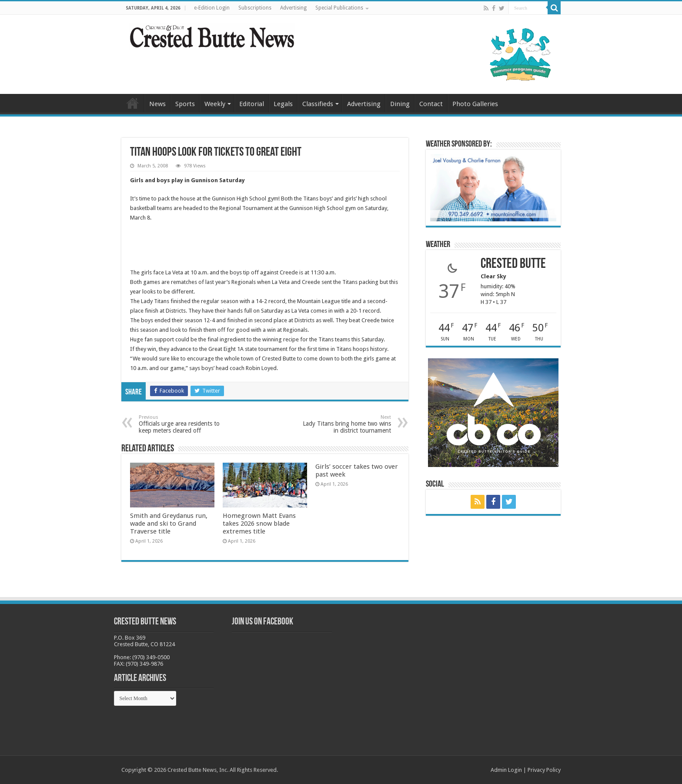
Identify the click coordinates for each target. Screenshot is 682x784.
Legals (283, 104)
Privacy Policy (544, 770)
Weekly (215, 104)
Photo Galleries (475, 104)
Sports (185, 104)
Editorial (252, 104)
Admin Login (506, 770)
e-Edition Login (212, 8)
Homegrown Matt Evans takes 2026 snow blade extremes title (259, 524)
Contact (431, 104)
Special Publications (339, 8)
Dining (400, 104)
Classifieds (318, 104)
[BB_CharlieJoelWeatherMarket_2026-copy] (493, 187)
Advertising (293, 8)
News (157, 104)
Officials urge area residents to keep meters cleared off (183, 424)
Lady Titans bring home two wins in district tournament (346, 424)
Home (133, 103)
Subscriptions (255, 8)
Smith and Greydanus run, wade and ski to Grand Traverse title (169, 524)
